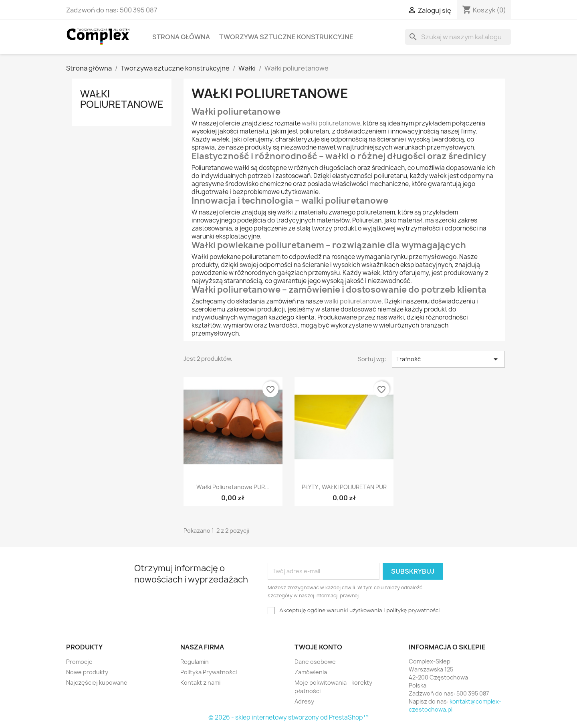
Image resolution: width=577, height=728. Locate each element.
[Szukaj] (458, 37)
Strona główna (181, 37)
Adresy (304, 701)
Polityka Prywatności (209, 672)
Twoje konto (318, 647)
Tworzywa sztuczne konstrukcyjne (286, 37)
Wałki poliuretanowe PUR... (233, 487)
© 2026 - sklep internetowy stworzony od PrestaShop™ (288, 717)
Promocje (79, 662)
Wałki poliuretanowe (122, 99)
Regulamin (195, 662)
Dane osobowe (315, 662)
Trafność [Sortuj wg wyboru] (448, 359)
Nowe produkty (87, 672)
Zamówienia (311, 672)
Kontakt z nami (200, 682)
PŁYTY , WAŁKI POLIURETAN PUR (344, 487)
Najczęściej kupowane (97, 682)
